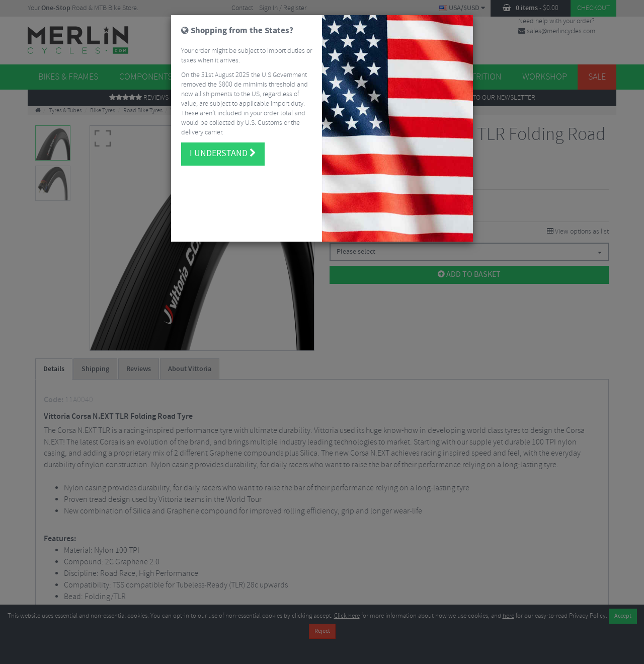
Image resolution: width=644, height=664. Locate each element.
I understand (223, 151)
